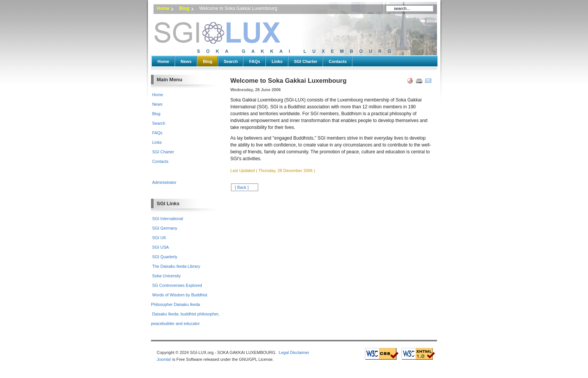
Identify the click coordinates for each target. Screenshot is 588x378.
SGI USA (161, 247)
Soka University (166, 276)
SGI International (168, 219)
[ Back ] (242, 187)
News (186, 61)
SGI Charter (306, 61)
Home (163, 8)
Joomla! (164, 359)
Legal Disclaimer (294, 352)
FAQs (255, 61)
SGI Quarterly (165, 257)
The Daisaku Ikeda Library (176, 266)
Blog (184, 8)
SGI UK (159, 238)
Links (277, 61)
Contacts (338, 61)
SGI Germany (165, 228)
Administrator (164, 182)
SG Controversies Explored (177, 285)
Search (231, 61)
